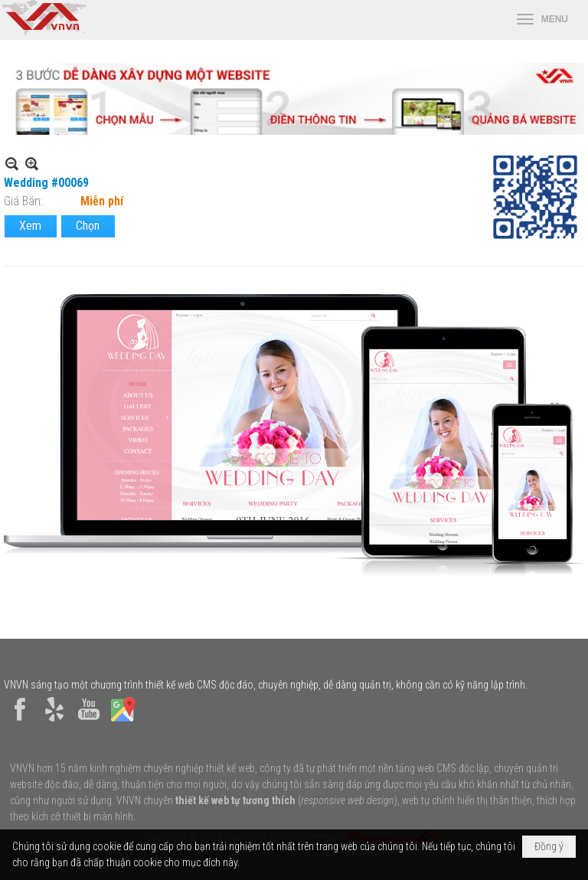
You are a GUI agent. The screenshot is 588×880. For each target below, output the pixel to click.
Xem (30, 226)
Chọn (88, 226)
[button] (542, 20)
